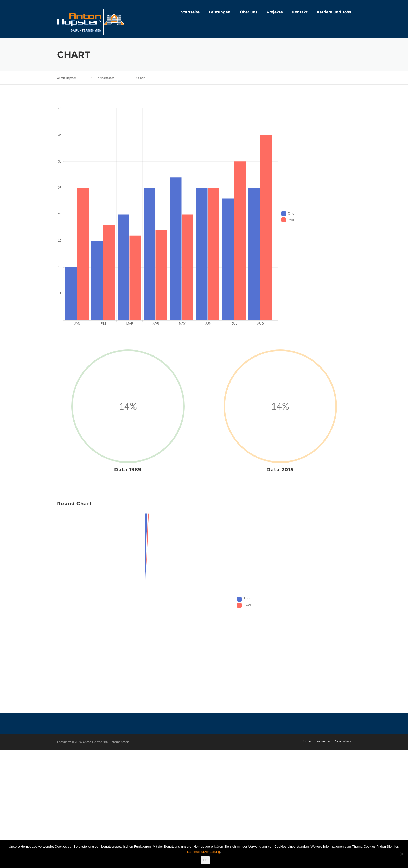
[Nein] (401, 854)
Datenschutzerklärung (203, 852)
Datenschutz (343, 741)
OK (205, 860)
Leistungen (220, 12)
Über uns (249, 12)
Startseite (190, 12)
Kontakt (300, 12)
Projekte (275, 12)
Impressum (324, 741)
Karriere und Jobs (334, 12)
